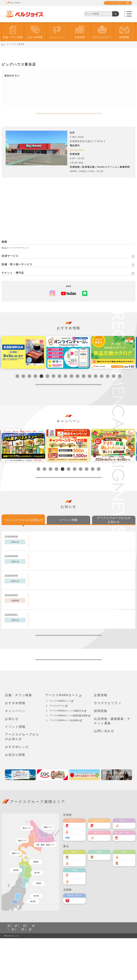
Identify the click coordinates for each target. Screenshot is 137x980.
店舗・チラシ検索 (13, 37)
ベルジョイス (77, 905)
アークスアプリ (59, 748)
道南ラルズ (101, 867)
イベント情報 (15, 768)
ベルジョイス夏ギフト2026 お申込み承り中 (54, 645)
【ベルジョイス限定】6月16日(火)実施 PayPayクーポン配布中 (64, 567)
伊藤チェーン (77, 917)
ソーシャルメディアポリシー (63, 968)
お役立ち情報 (15, 796)
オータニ (75, 942)
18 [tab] (120, 385)
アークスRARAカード (63, 737)
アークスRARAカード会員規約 (66, 762)
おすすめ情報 (35, 37)
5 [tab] (41, 385)
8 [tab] (59, 385)
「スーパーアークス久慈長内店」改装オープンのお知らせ (61, 625)
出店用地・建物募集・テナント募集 (112, 763)
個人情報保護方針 (16, 968)
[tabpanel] (23, 361)
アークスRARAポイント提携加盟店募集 (70, 757)
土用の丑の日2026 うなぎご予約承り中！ (53, 586)
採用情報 (124, 37)
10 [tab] (72, 385)
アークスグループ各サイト (113, 3)
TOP (5, 44)
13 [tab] (90, 385)
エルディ (75, 879)
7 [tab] (53, 385)
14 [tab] (96, 385)
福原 (123, 880)
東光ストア (76, 873)
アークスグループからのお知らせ (22, 778)
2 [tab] (23, 385)
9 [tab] (65, 385)
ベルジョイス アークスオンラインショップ (65, 971)
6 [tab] (47, 385)
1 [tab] (17, 385)
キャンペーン (57, 37)
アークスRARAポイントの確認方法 (68, 752)
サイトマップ (12, 971)
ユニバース (76, 899)
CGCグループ (31, 971)
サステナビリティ (102, 37)
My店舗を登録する (68, 117)
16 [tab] (108, 385)
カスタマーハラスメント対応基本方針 (102, 968)
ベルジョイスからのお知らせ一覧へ (68, 665)
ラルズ (74, 867)
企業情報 (80, 37)
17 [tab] (114, 385)
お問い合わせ (104, 773)
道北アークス (102, 880)
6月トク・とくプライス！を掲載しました (53, 606)
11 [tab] (78, 385)
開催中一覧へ (68, 397)
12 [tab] (84, 385)
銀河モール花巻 (101, 971)
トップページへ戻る (68, 697)
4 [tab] (35, 385)
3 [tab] (29, 385)
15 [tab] (102, 385)
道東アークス (127, 867)
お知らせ (12, 761)
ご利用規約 (37, 968)
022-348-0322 (78, 158)
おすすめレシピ (17, 789)
